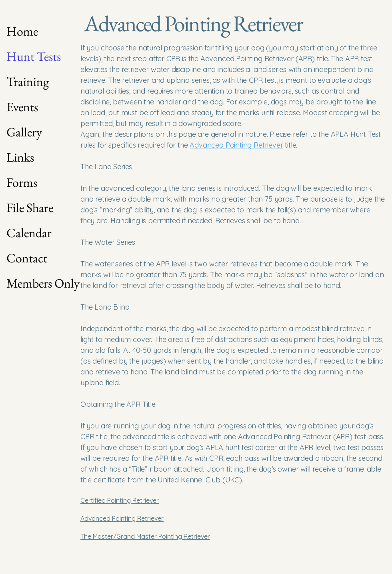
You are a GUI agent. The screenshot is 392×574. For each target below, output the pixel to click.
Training (28, 82)
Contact (27, 258)
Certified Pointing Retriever (120, 500)
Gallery (24, 132)
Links (20, 157)
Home (22, 31)
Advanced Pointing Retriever (122, 518)
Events (22, 107)
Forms (22, 182)
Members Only (35, 283)
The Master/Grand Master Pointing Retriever (145, 536)
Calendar (29, 233)
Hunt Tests (34, 56)
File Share (30, 208)
